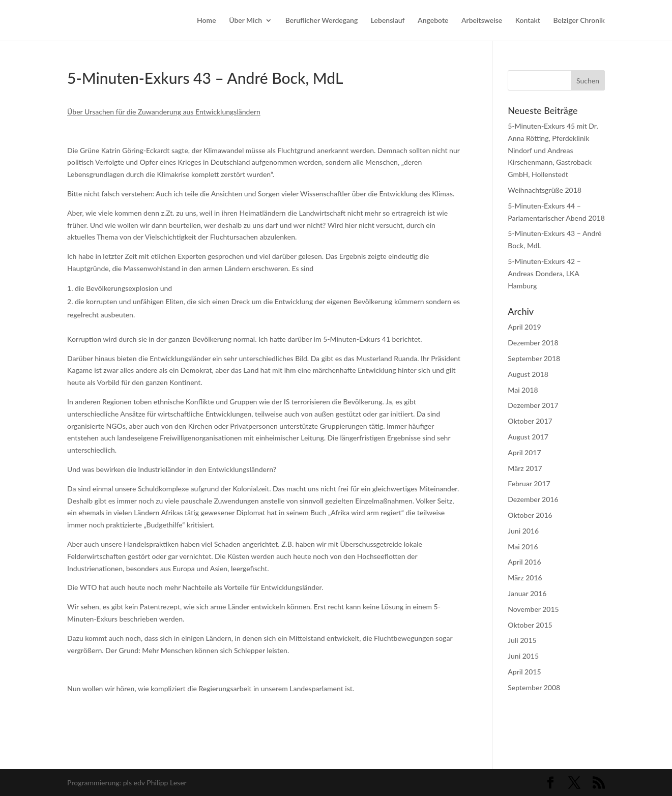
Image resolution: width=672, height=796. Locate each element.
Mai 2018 (523, 390)
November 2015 (533, 609)
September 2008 (534, 687)
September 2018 (534, 358)
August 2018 (528, 374)
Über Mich (245, 21)
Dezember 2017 (533, 405)
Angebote (433, 21)
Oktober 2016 (530, 515)
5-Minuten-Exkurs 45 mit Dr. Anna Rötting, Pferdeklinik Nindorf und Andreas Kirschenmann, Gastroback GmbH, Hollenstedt (553, 150)
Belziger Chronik (579, 21)
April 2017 (524, 452)
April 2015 (524, 672)
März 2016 (525, 578)
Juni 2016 (523, 531)
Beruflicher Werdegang (322, 21)
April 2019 (524, 327)
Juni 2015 (523, 656)
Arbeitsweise (482, 21)
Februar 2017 (529, 483)
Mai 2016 (523, 547)
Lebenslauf (388, 21)
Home (207, 21)
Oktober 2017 (530, 421)
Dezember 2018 (533, 343)
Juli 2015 (522, 640)
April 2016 (524, 562)
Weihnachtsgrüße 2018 (545, 190)
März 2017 (525, 468)
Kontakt (528, 21)
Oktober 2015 (530, 625)
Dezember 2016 (533, 499)
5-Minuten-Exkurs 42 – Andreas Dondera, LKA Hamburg (544, 273)
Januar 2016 (527, 593)
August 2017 (528, 437)
